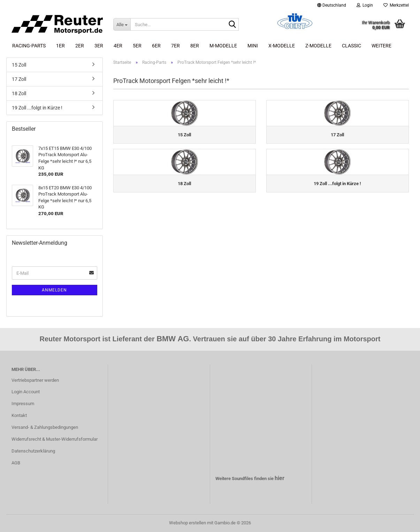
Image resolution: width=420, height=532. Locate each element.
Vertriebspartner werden (35, 380)
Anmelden (54, 290)
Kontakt (19, 415)
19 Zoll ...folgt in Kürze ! (37, 108)
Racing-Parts (29, 46)
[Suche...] (122, 24)
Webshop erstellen (188, 523)
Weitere (381, 46)
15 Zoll (19, 65)
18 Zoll (19, 93)
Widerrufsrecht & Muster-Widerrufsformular (55, 439)
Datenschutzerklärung (33, 451)
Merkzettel (396, 5)
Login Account (26, 392)
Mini (253, 46)
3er (99, 46)
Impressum (23, 404)
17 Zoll (19, 79)
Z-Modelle (318, 46)
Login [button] (365, 5)
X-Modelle (282, 46)
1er (60, 46)
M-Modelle (223, 46)
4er (118, 46)
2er (80, 46)
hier (280, 478)
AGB (16, 463)
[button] (332, 5)
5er (137, 46)
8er (195, 46)
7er (175, 46)
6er (156, 46)
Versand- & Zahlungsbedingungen (45, 427)
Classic (352, 46)
